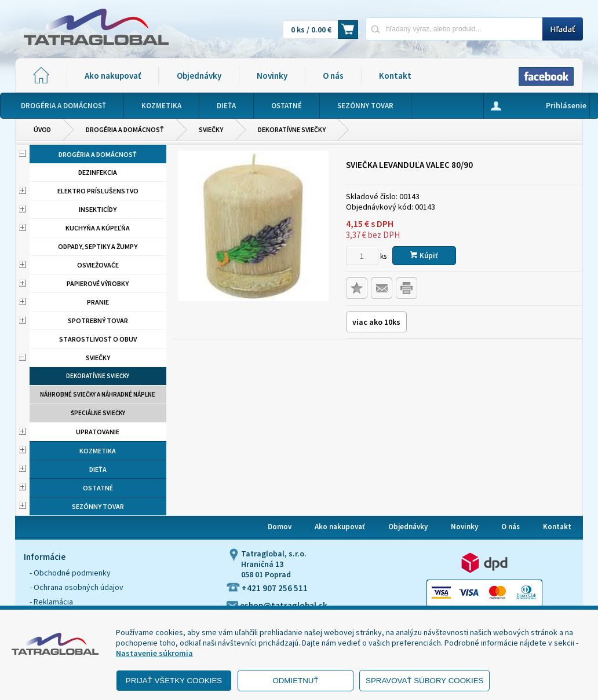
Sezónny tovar (98, 506)
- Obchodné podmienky (70, 573)
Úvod (42, 129)
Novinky (272, 76)
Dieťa (98, 469)
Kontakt (395, 76)
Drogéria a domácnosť (125, 129)
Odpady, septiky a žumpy (98, 246)
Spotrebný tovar (98, 320)
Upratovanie (98, 432)
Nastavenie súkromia (154, 653)
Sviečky (211, 129)
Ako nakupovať (113, 76)
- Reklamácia (51, 602)
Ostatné (98, 488)
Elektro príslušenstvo (98, 191)
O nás (333, 76)
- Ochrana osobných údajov (76, 587)
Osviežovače (98, 265)
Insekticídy (98, 209)
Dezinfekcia (98, 172)
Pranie (98, 302)
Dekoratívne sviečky (292, 129)
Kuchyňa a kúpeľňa (98, 228)
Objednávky (199, 76)
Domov (280, 527)
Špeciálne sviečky (98, 413)
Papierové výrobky (98, 283)
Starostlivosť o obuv (98, 339)
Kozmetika (98, 451)
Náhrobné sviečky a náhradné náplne (98, 394)
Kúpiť (424, 256)
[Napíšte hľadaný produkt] (454, 29)
